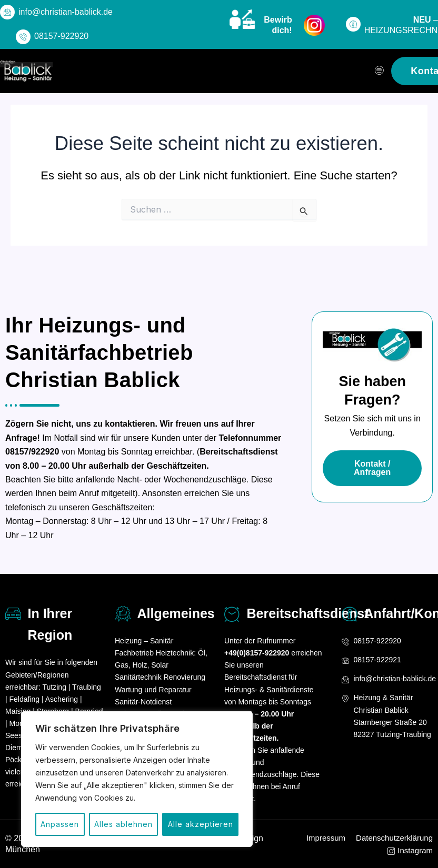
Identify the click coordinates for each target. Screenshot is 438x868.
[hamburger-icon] (379, 71)
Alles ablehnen (123, 824)
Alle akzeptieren (201, 824)
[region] (137, 779)
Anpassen (60, 824)
